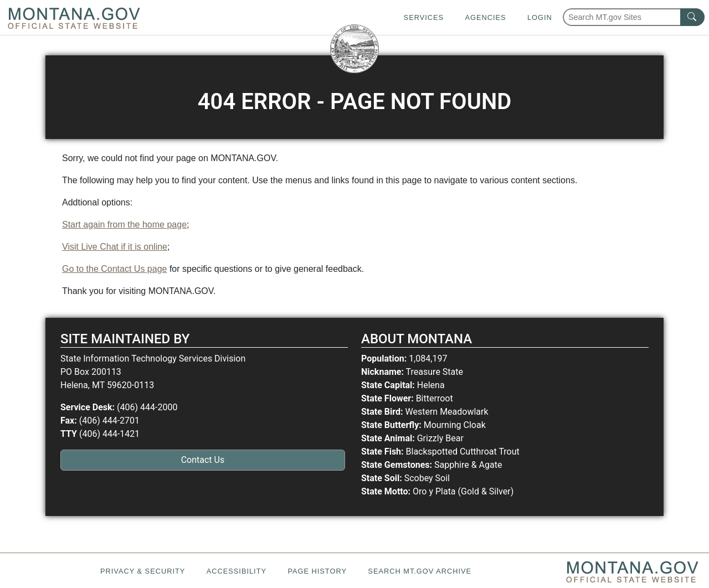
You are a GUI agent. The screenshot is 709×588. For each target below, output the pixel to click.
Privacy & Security (143, 571)
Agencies (485, 17)
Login (540, 17)
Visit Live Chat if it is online (115, 247)
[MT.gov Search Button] (692, 17)
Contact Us (203, 460)
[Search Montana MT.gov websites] (634, 17)
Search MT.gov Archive (420, 571)
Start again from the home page (124, 225)
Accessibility (237, 571)
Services (424, 17)
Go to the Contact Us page (114, 269)
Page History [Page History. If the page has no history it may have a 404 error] (317, 571)
